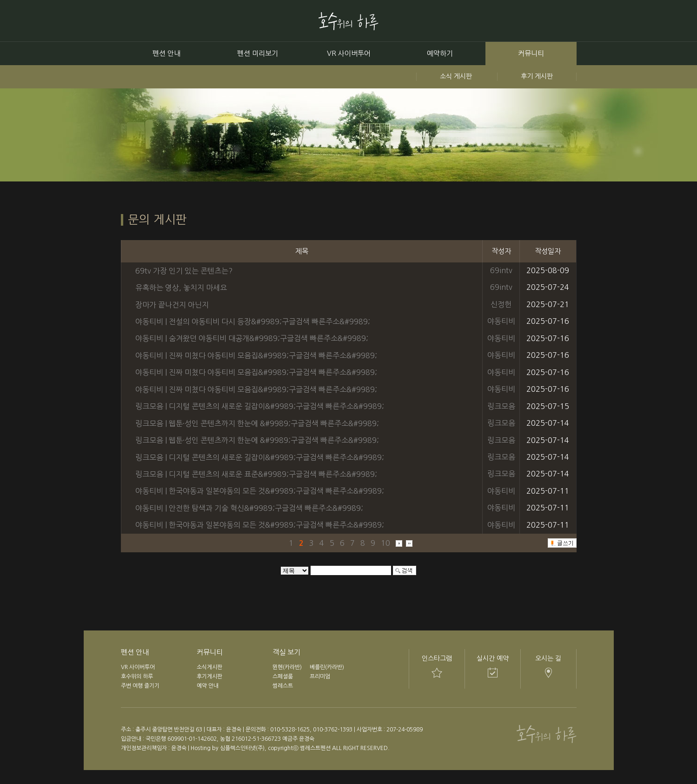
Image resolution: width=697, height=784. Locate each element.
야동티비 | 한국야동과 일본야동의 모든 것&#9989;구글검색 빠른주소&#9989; (260, 491)
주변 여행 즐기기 (140, 686)
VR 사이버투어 (349, 53)
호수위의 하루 (137, 677)
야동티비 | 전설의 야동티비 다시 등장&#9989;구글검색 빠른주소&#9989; (253, 322)
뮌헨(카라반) (287, 667)
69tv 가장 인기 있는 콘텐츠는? (184, 270)
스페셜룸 (283, 677)
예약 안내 (208, 686)
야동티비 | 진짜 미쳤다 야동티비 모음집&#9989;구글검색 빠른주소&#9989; (256, 355)
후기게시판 (209, 677)
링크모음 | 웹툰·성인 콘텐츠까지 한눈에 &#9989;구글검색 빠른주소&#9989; (257, 423)
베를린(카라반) (327, 667)
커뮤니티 (531, 53)
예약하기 (440, 53)
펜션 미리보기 (258, 53)
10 (385, 543)
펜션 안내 (166, 53)
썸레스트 (283, 686)
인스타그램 (437, 658)
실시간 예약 (493, 658)
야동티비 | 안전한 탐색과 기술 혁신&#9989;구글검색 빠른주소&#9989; (249, 508)
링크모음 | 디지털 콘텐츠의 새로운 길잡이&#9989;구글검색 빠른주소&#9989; (260, 406)
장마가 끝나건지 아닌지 (172, 304)
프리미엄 (320, 677)
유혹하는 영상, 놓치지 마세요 (181, 288)
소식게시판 (209, 667)
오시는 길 (548, 658)
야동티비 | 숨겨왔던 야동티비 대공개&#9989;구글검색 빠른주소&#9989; (252, 338)
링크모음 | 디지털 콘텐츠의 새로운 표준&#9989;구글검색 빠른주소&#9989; (256, 474)
